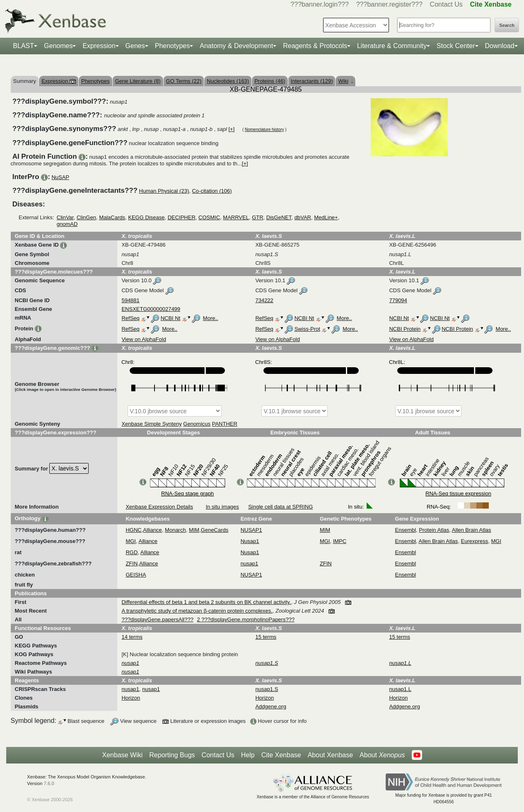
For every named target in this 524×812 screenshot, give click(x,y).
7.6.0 (49, 783)
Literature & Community (392, 46)
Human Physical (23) (164, 191)
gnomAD (67, 224)
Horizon (131, 698)
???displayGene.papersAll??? (157, 619)
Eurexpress (475, 541)
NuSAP (60, 177)
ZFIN (132, 564)
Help (248, 755)
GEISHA (136, 575)
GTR (257, 217)
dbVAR (303, 217)
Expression (99, 46)
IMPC (340, 541)
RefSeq (130, 318)
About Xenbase (330, 755)
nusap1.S (267, 689)
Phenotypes (173, 46)
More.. (211, 318)
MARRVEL (236, 217)
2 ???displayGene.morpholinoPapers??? (246, 619)
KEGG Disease (146, 217)
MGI (131, 541)
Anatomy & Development (236, 46)
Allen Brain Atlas (472, 530)
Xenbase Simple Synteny (151, 424)
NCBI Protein (405, 329)
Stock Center (456, 46)
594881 (130, 300)
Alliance (152, 530)
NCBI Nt (171, 318)
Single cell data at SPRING (280, 507)
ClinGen (86, 217)
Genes (135, 46)
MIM (194, 530)
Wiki (345, 81)
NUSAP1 (251, 530)
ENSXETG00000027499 (151, 309)
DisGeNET (279, 217)
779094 (398, 300)
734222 (264, 300)
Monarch (175, 530)
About (382, 755)
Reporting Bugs (172, 755)
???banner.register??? (389, 4)
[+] (231, 129)
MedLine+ (326, 217)
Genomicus (197, 424)
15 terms (266, 637)
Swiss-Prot (307, 329)
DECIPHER (182, 217)
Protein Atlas (434, 530)
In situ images (222, 507)
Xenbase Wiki (122, 755)
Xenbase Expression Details (159, 507)
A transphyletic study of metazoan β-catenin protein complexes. (197, 611)
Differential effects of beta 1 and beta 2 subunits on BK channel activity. (206, 602)
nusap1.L (400, 689)
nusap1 (250, 564)
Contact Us (446, 4)
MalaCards (112, 217)
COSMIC (209, 217)
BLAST (23, 46)
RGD (132, 552)
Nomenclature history (264, 130)
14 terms (132, 637)
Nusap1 (250, 541)
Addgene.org (270, 707)
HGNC (133, 530)
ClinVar (65, 217)
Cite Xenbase (281, 755)
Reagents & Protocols (315, 46)
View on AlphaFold (144, 339)
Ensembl (406, 530)
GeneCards (215, 530)
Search (507, 25)
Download (500, 46)
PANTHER (225, 424)
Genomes (58, 46)
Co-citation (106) (212, 191)
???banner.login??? (320, 4)
